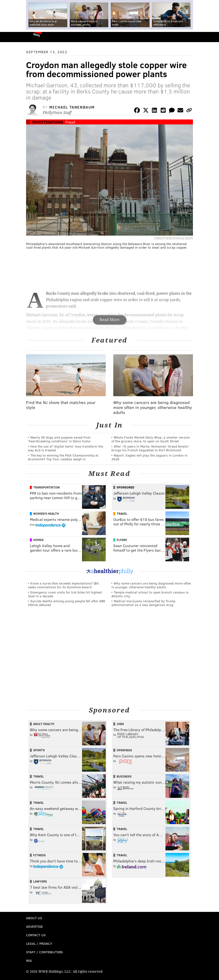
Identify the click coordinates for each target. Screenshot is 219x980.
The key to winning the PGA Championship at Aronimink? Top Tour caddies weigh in (63, 457)
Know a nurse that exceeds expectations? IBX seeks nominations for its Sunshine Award (63, 585)
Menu (211, 37)
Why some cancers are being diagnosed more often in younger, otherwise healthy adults (151, 585)
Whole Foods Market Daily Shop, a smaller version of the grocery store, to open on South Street (151, 439)
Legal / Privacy (39, 943)
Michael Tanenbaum (72, 107)
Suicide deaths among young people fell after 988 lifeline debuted (66, 603)
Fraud (70, 122)
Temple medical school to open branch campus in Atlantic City (150, 594)
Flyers (122, 540)
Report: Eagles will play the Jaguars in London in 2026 (149, 457)
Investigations (48, 122)
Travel (122, 514)
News (37, 35)
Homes (38, 540)
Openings (124, 750)
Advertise (34, 926)
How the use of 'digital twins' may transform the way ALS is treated (66, 448)
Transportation (46, 487)
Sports (39, 750)
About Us (34, 918)
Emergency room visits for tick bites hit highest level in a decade (65, 594)
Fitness (39, 855)
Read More (109, 320)
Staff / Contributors (44, 952)
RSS (29, 960)
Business (124, 776)
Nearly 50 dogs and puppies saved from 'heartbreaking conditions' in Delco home (59, 439)
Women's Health (46, 514)
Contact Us (36, 935)
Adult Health (44, 724)
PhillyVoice (11, 37)
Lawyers (40, 881)
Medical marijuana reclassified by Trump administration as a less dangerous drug (143, 603)
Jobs (120, 724)
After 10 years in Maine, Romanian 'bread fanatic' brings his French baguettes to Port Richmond (150, 448)
